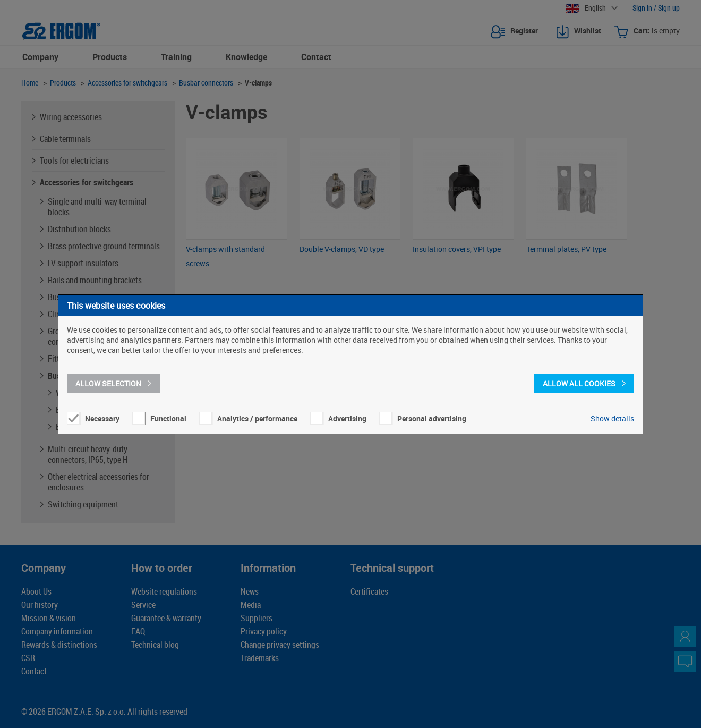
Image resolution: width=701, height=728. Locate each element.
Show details (612, 418)
